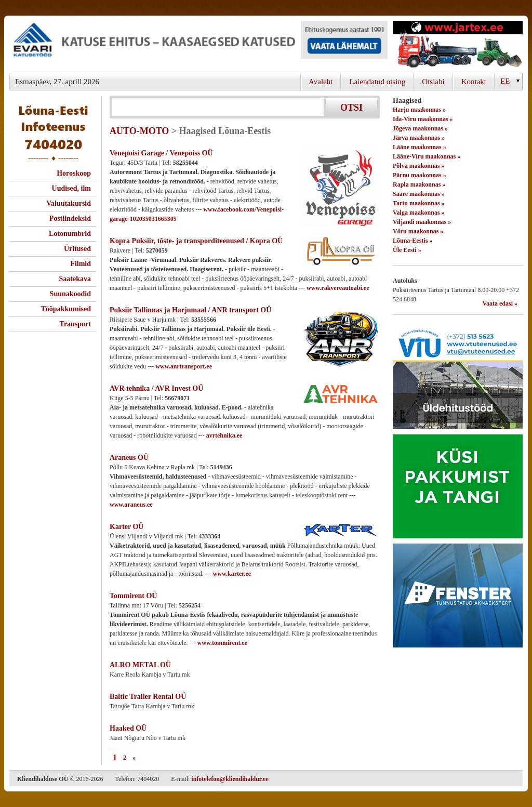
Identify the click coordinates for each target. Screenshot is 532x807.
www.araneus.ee (131, 505)
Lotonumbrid (70, 234)
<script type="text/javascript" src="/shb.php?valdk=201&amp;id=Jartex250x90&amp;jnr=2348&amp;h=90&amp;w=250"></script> (458, 44)
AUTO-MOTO (139, 131)
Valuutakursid (69, 203)
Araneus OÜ (129, 458)
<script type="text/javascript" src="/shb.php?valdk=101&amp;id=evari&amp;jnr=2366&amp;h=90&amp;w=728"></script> (198, 44)
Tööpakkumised (66, 309)
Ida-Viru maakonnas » (423, 119)
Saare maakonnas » (419, 194)
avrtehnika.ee (224, 435)
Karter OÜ (127, 527)
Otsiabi (433, 82)
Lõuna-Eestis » (413, 241)
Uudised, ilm (71, 188)
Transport (75, 324)
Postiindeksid (70, 219)
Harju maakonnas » (419, 110)
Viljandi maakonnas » (422, 222)
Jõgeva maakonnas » (420, 128)
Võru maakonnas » (418, 231)
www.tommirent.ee (222, 643)
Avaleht (321, 82)
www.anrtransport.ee (184, 366)
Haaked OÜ (128, 728)
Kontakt (474, 82)
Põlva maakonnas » (418, 166)
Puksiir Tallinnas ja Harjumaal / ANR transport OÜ (190, 310)
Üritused (77, 249)
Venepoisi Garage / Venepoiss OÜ (161, 153)
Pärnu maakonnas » (420, 175)
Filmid (81, 264)
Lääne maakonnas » (420, 147)
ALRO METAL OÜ (140, 665)
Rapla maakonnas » (419, 184)
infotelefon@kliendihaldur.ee (230, 779)
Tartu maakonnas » (419, 203)
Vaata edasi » (500, 303)
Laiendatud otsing (377, 82)
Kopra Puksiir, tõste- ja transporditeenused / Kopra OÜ (196, 241)
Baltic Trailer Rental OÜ (148, 697)
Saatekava (75, 279)
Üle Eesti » (407, 250)
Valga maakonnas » (419, 213)
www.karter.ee (232, 574)
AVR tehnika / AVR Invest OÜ (156, 388)
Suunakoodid (70, 294)
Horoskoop (74, 173)
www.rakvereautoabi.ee (338, 288)
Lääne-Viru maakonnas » (427, 156)
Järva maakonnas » (419, 138)
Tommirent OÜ (133, 596)
